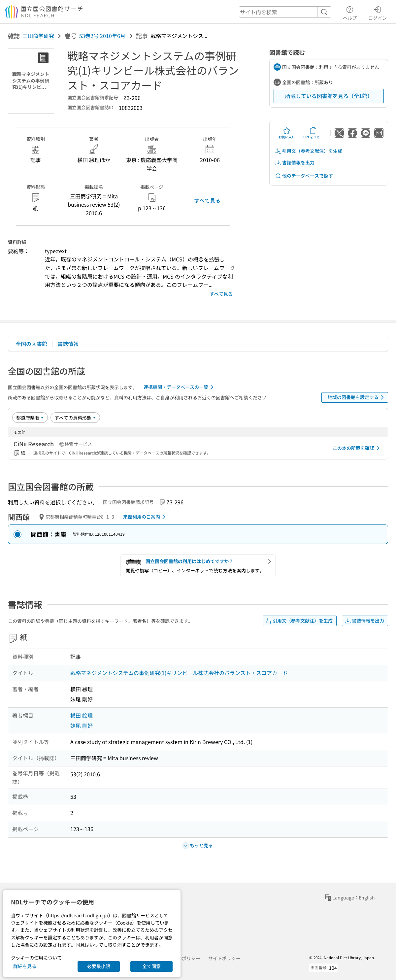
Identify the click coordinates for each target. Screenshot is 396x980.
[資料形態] (75, 418)
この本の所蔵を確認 (357, 448)
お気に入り (287, 133)
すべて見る (207, 200)
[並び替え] (30, 418)
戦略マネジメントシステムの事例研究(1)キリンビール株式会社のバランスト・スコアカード (179, 673)
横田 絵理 (82, 715)
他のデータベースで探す (304, 176)
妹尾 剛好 (82, 726)
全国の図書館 (31, 344)
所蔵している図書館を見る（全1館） (329, 96)
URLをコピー (313, 133)
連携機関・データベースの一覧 (180, 387)
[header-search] (285, 12)
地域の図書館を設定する (357, 397)
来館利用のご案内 (145, 517)
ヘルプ (350, 12)
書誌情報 (68, 344)
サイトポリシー (224, 958)
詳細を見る (25, 966)
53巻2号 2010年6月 (102, 36)
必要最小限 (99, 966)
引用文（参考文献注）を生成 (309, 151)
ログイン (378, 12)
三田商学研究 (38, 36)
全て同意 (151, 966)
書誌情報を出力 (295, 163)
